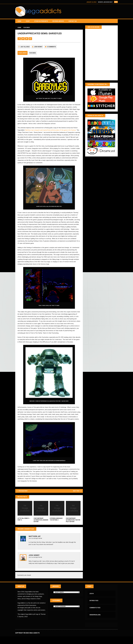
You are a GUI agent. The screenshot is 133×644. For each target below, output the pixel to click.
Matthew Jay (35, 543)
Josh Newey (38, 52)
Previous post (23, 497)
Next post (77, 497)
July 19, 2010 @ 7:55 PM (35, 564)
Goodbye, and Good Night (105, 2)
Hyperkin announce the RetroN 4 (56, 525)
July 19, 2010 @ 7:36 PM (35, 545)
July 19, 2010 (25, 52)
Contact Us (73, 21)
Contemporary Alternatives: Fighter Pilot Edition (73, 526)
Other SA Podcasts (41, 21)
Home (19, 21)
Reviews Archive (58, 21)
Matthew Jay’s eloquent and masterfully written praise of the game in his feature (50, 136)
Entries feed (94, 607)
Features (33, 58)
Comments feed (95, 614)
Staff (28, 21)
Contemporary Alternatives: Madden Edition (41, 526)
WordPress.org (95, 622)
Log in (92, 599)
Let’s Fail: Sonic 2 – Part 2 (24, 525)
